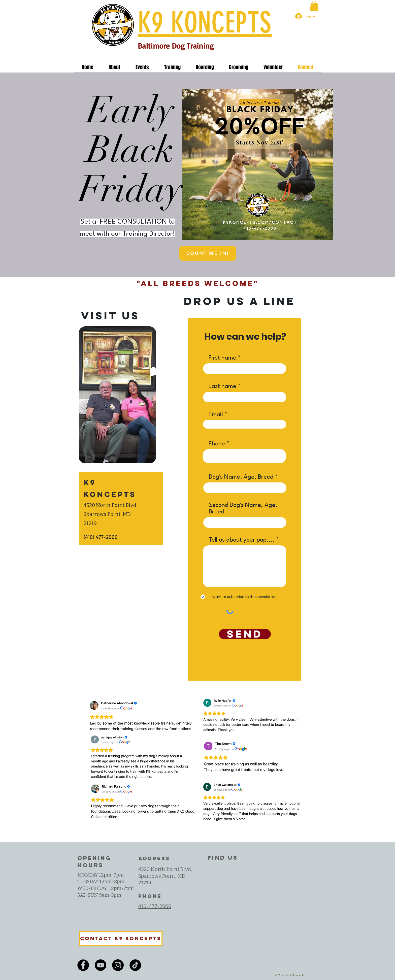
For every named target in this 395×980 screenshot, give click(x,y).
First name (222, 358)
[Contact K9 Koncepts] (121, 938)
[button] (314, 6)
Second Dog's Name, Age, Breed (243, 509)
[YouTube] (101, 965)
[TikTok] (135, 965)
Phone (217, 444)
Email (216, 415)
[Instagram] (118, 965)
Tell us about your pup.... (242, 540)
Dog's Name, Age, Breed (241, 477)
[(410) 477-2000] (114, 537)
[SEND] (245, 634)
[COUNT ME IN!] (208, 253)
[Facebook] (83, 965)
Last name (222, 387)
